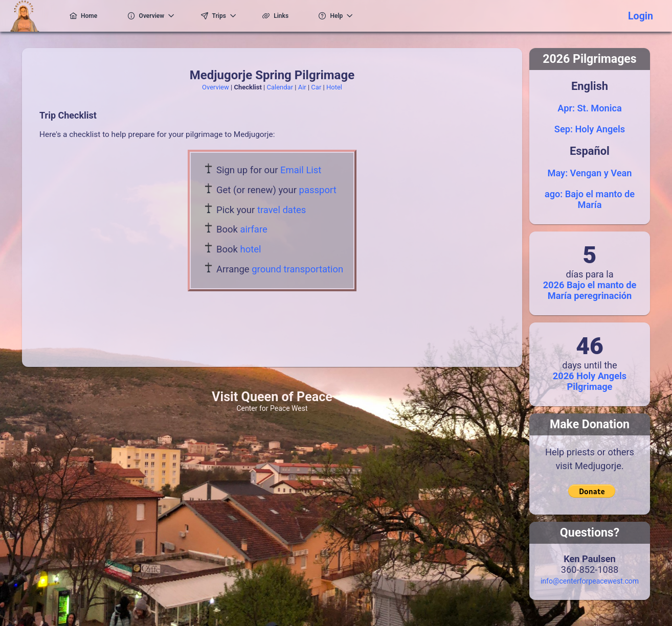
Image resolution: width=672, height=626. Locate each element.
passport (318, 190)
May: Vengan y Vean (590, 173)
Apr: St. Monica (589, 108)
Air (302, 87)
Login (641, 16)
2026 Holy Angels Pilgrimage (590, 381)
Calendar (280, 87)
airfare (254, 229)
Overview (216, 87)
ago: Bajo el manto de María (590, 199)
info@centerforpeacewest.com (590, 581)
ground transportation (297, 269)
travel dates (282, 210)
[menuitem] (79, 16)
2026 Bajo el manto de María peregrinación (590, 290)
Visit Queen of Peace (272, 397)
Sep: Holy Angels (590, 129)
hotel (251, 249)
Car (316, 87)
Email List (301, 170)
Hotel (334, 87)
